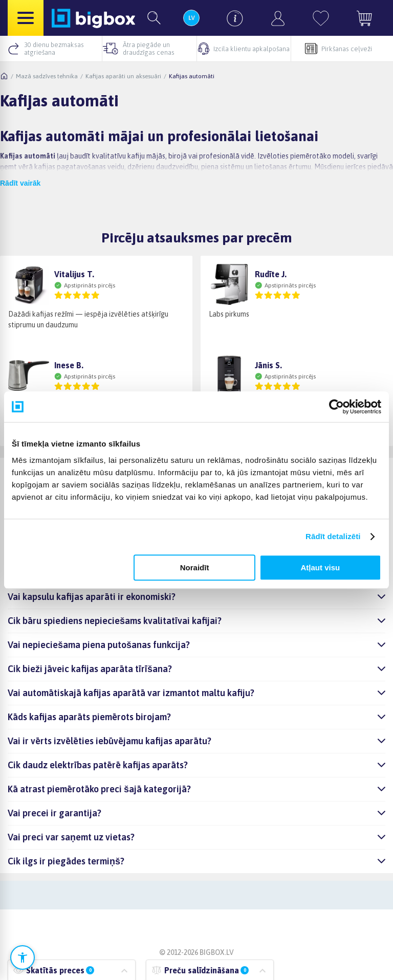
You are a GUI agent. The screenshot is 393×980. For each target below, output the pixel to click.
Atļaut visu (321, 567)
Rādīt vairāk (20, 183)
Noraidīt (195, 567)
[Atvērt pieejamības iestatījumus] (23, 957)
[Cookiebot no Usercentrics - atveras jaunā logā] (336, 407)
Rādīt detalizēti (333, 536)
